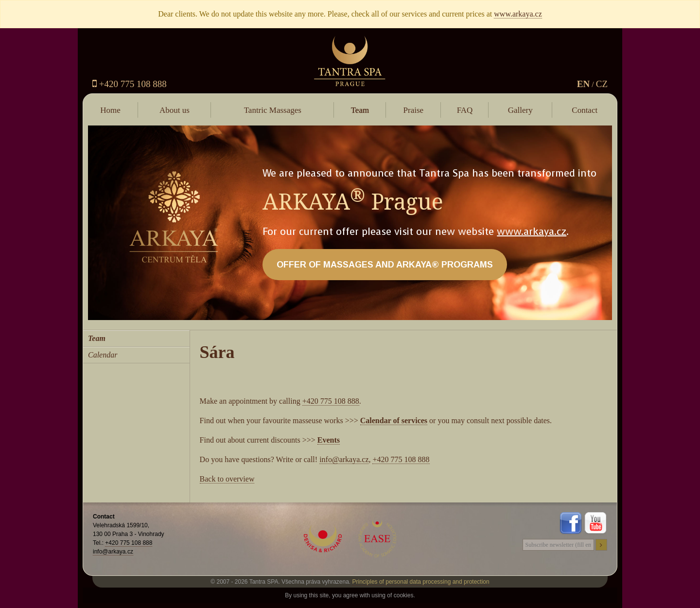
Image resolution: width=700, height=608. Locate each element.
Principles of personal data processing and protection (421, 582)
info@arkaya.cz (344, 459)
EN (583, 84)
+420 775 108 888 (130, 84)
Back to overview (227, 479)
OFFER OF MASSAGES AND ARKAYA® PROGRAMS (385, 265)
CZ (602, 84)
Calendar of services (394, 420)
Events (329, 440)
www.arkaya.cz (518, 14)
